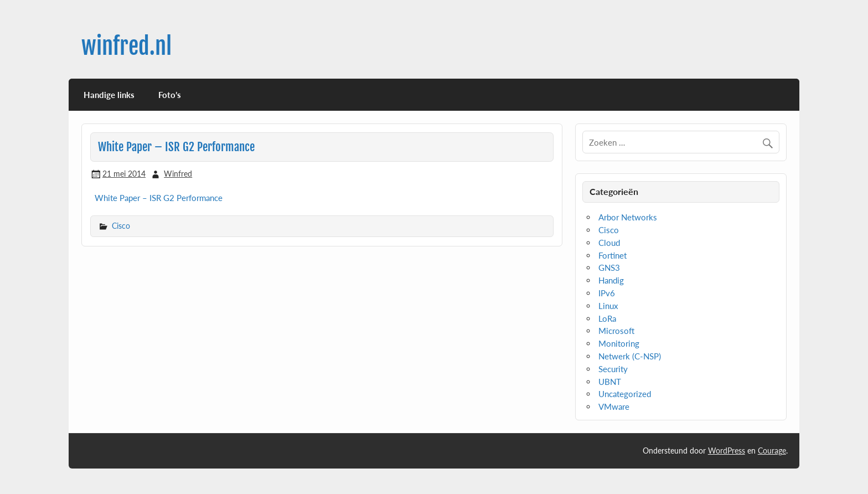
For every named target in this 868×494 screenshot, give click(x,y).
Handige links (109, 95)
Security (613, 369)
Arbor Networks (628, 217)
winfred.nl (126, 46)
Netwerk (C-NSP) (630, 356)
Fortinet (613, 255)
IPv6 (607, 293)
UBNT (610, 382)
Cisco (121, 226)
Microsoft (616, 331)
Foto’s (170, 95)
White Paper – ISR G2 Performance (159, 198)
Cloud (609, 243)
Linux (608, 306)
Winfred (178, 174)
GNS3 (609, 267)
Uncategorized (625, 394)
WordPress (727, 451)
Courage (772, 451)
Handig (611, 280)
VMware (614, 406)
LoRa (607, 318)
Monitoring (619, 343)
